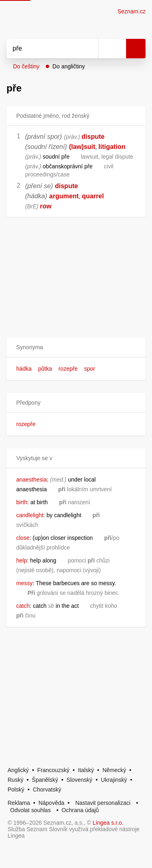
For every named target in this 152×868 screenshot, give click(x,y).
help (21, 560)
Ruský (16, 780)
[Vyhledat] (43, 49)
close (23, 538)
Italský (86, 770)
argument (64, 196)
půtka (45, 369)
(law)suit (82, 147)
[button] (76, 347)
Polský (16, 789)
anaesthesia (32, 480)
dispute (93, 137)
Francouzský (53, 770)
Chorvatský (47, 789)
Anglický (18, 770)
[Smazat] (89, 49)
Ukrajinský (114, 780)
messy (24, 583)
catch (23, 606)
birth (22, 502)
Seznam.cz (132, 11)
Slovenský (79, 780)
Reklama (19, 803)
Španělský (45, 780)
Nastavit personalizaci (103, 803)
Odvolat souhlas (30, 810)
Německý (114, 770)
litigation (112, 147)
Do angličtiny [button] (69, 66)
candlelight (30, 515)
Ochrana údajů (80, 810)
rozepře (68, 369)
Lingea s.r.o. (108, 823)
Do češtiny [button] (26, 66)
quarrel (93, 196)
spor (90, 369)
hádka (24, 369)
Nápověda (51, 803)
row (46, 206)
